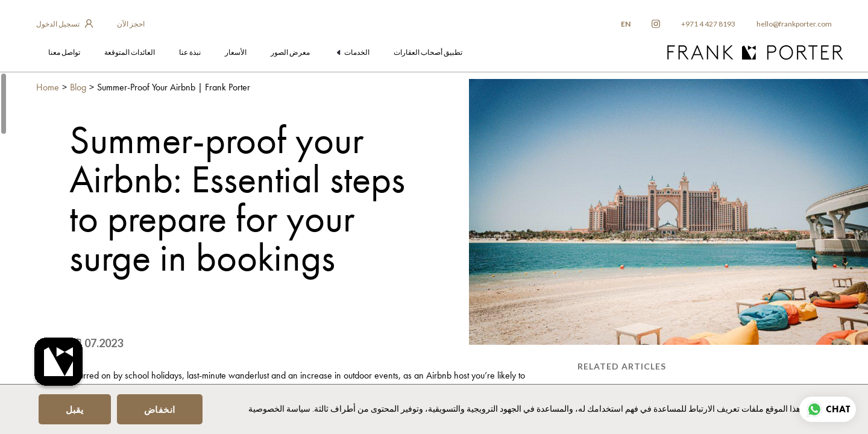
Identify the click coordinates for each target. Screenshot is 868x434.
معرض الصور (290, 52)
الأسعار (236, 52)
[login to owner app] (64, 24)
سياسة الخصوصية (279, 409)
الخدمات (354, 52)
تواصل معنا (64, 52)
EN (626, 24)
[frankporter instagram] (656, 24)
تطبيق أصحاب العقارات (428, 52)
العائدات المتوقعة (130, 52)
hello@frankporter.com (794, 24)
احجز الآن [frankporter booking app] (131, 24)
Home (48, 87)
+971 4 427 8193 (708, 24)
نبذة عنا (190, 52)
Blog (78, 87)
